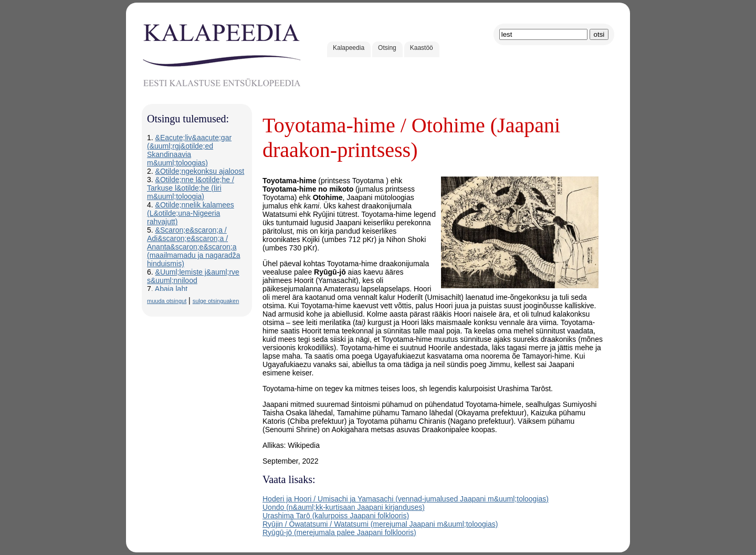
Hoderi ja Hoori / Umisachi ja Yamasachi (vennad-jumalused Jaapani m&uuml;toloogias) (406, 499)
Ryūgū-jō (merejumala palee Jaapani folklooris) (339, 532)
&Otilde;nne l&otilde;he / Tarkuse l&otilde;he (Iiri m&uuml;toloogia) (191, 188)
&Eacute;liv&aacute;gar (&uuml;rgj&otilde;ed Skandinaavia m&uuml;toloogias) (189, 150)
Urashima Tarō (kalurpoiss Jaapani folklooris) (336, 516)
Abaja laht (171, 289)
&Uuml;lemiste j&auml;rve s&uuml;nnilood (193, 276)
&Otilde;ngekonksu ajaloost (200, 171)
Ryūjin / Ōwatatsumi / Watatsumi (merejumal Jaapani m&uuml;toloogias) (380, 524)
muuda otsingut (167, 301)
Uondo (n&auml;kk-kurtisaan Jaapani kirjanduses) (344, 507)
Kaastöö (422, 48)
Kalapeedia (349, 48)
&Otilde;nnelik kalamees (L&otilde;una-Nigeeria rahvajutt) (191, 213)
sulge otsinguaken (216, 301)
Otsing (387, 48)
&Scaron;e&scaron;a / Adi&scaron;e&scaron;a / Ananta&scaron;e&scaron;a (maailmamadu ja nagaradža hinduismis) (193, 247)
